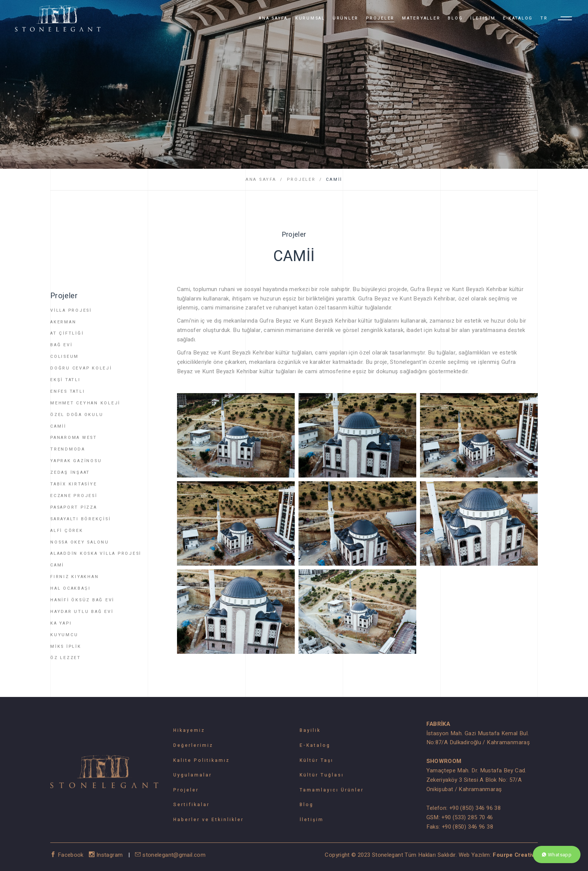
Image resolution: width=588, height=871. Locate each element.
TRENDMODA (68, 449)
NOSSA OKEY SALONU (80, 542)
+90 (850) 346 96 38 (475, 808)
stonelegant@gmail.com (170, 855)
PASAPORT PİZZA (74, 507)
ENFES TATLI (67, 391)
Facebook (68, 855)
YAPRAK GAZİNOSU (76, 461)
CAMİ (57, 565)
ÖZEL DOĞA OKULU (77, 415)
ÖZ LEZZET (66, 658)
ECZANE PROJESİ (74, 496)
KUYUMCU (64, 635)
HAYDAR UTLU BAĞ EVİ (82, 612)
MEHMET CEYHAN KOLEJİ (85, 403)
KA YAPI (61, 623)
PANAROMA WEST (74, 438)
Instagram (107, 855)
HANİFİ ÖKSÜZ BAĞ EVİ (82, 600)
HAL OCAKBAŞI (70, 588)
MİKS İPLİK (66, 646)
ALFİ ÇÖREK (67, 531)
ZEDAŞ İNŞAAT (70, 472)
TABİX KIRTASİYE (73, 484)
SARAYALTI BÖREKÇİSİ (80, 519)
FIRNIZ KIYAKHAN (74, 577)
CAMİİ (334, 179)
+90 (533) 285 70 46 (467, 817)
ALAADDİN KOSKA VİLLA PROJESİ (96, 553)
